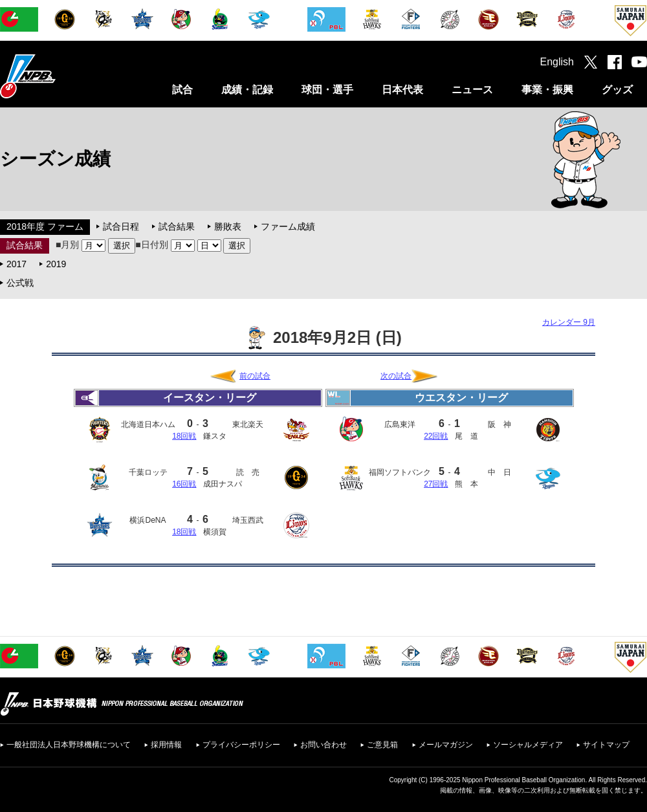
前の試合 (255, 376)
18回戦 (184, 436)
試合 (182, 90)
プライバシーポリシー (241, 745)
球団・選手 (327, 90)
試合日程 (121, 226)
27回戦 (436, 484)
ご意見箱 (382, 745)
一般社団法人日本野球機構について (69, 745)
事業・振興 (547, 90)
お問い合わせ (323, 745)
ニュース (472, 90)
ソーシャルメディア (528, 745)
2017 (16, 264)
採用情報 (166, 745)
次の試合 (396, 376)
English (557, 62)
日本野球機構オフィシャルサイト (60, 76)
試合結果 (177, 226)
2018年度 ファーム (45, 226)
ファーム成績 (288, 226)
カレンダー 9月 (569, 322)
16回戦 (184, 484)
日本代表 (402, 90)
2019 (56, 264)
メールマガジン (446, 745)
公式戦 (20, 283)
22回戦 (436, 436)
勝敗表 (228, 226)
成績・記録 (247, 90)
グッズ (617, 90)
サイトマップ (606, 745)
